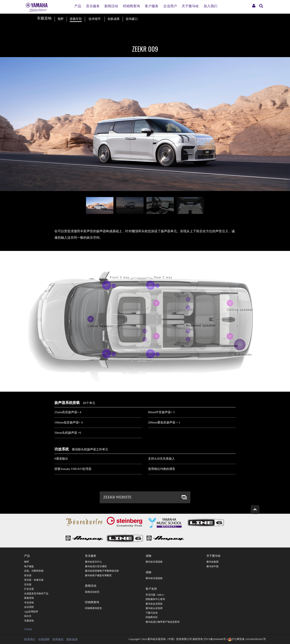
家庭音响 (29, 598)
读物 (148, 555)
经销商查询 (131, 6)
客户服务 (152, 6)
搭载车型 (76, 19)
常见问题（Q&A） (156, 595)
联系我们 (30, 639)
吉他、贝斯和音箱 (34, 571)
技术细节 (95, 19)
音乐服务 (93, 6)
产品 (78, 6)
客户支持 (151, 588)
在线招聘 (44, 639)
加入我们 (210, 6)
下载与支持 (152, 613)
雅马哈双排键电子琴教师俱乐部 (102, 571)
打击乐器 (29, 589)
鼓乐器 (28, 575)
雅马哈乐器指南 (154, 562)
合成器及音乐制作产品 (36, 594)
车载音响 (29, 621)
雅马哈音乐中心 (93, 562)
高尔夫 (28, 616)
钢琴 (27, 562)
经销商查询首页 (93, 608)
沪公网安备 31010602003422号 (247, 639)
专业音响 (29, 603)
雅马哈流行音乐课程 (96, 566)
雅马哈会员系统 (154, 604)
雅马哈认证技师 (154, 608)
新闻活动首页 (92, 592)
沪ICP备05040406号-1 (216, 639)
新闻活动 (111, 6)
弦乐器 (28, 584)
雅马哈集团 (212, 562)
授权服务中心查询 (155, 599)
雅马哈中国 (212, 566)
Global (28, 629)
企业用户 (170, 6)
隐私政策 (72, 639)
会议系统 (29, 607)
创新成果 (114, 19)
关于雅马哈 (190, 6)
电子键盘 (29, 566)
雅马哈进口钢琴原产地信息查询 (163, 622)
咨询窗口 (132, 19)
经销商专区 (152, 617)
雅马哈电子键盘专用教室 (98, 575)
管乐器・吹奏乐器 (34, 580)
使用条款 (58, 639)
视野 (61, 19)
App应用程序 (31, 612)
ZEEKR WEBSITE (117, 497)
